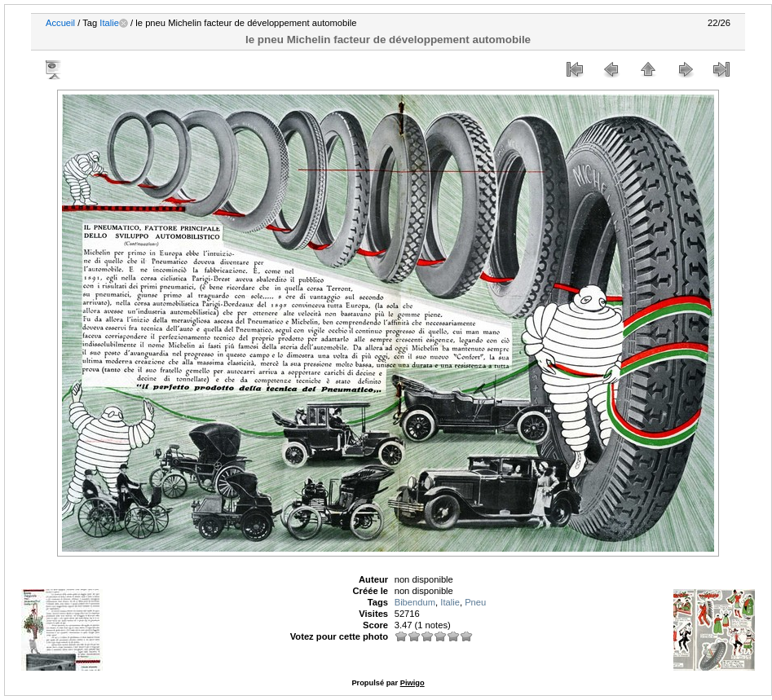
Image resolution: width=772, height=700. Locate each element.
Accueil (60, 23)
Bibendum (415, 602)
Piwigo (412, 683)
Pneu (475, 602)
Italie (109, 23)
